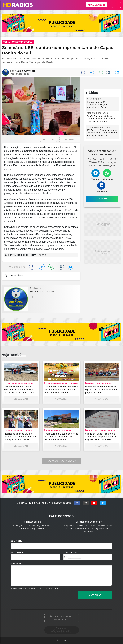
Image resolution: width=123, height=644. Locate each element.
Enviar (95, 595)
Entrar (102, 199)
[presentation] (32, 597)
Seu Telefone (72, 552)
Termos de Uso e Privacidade (61, 618)
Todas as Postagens (61, 461)
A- (44, 139)
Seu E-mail (17, 552)
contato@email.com (36, 529)
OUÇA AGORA (96, 5)
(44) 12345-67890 (27, 526)
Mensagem (17, 564)
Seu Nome (17, 541)
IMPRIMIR (70, 139)
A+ (53, 139)
